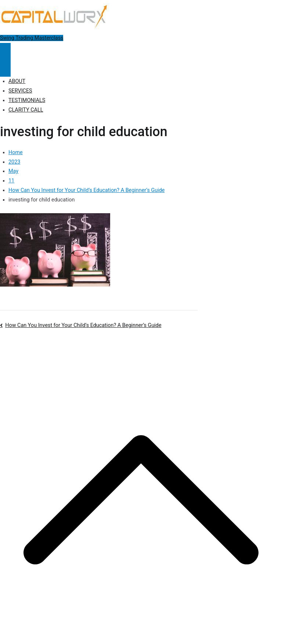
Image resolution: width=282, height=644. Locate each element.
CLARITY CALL (26, 110)
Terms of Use (201, 345)
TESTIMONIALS (27, 100)
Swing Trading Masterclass (32, 38)
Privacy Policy (137, 345)
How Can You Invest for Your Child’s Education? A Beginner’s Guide (83, 325)
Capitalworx (57, 345)
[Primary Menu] (5, 51)
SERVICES (20, 91)
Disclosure (169, 345)
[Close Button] (5, 68)
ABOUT (17, 81)
